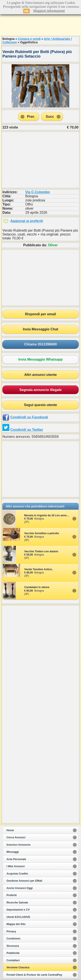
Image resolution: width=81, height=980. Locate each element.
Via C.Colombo (38, 192)
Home (10, 830)
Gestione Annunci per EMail (24, 881)
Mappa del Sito (16, 924)
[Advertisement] (41, 24)
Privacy (11, 931)
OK (26, 11)
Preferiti (12, 895)
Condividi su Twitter (27, 430)
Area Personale (16, 859)
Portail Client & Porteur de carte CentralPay (34, 975)
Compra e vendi (29, 39)
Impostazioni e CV (18, 910)
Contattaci (13, 960)
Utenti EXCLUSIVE (18, 917)
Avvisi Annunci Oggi (20, 888)
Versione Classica (18, 967)
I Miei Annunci (16, 866)
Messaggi (13, 852)
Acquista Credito (17, 874)
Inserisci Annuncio (18, 845)
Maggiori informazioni (49, 11)
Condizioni (13, 939)
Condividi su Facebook (29, 417)
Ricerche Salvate (17, 903)
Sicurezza (13, 946)
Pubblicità (13, 953)
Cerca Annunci (16, 837)
